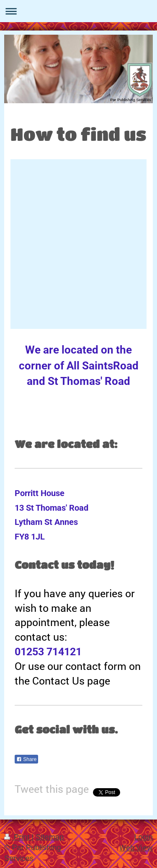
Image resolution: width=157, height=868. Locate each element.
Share (26, 759)
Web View (136, 848)
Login (143, 837)
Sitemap (50, 837)
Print (18, 837)
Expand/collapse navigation (78, 11)
